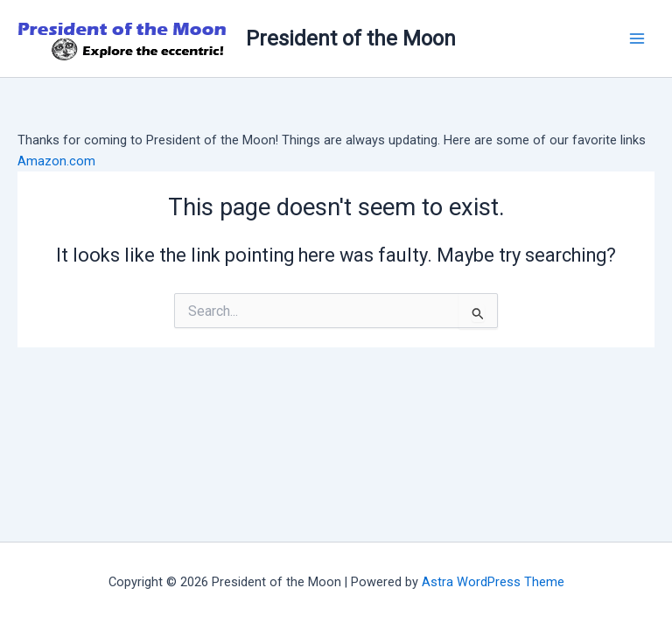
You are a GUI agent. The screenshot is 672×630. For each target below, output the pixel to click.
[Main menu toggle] (637, 38)
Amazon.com (56, 161)
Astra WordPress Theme (493, 582)
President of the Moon (351, 38)
